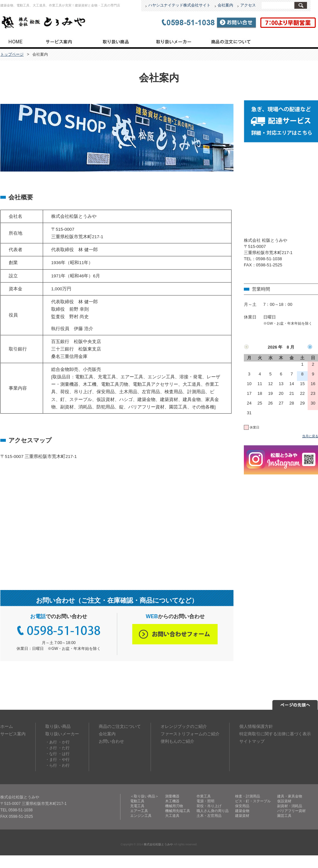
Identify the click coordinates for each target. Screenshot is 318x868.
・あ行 (51, 742)
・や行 (64, 760)
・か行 (64, 742)
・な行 (51, 754)
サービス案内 (59, 41)
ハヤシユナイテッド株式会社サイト (179, 5)
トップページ (15, 41)
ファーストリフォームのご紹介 (190, 734)
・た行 (64, 748)
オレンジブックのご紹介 (184, 726)
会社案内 (225, 5)
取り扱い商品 (116, 41)
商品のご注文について (231, 41)
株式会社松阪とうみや (158, 844)
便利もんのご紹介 (177, 741)
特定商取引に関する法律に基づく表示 (275, 734)
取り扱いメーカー (173, 41)
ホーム (7, 726)
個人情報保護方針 (256, 726)
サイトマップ (252, 741)
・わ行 (64, 765)
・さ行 (51, 748)
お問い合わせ (111, 741)
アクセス (248, 5)
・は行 (64, 754)
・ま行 (51, 760)
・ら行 (51, 765)
